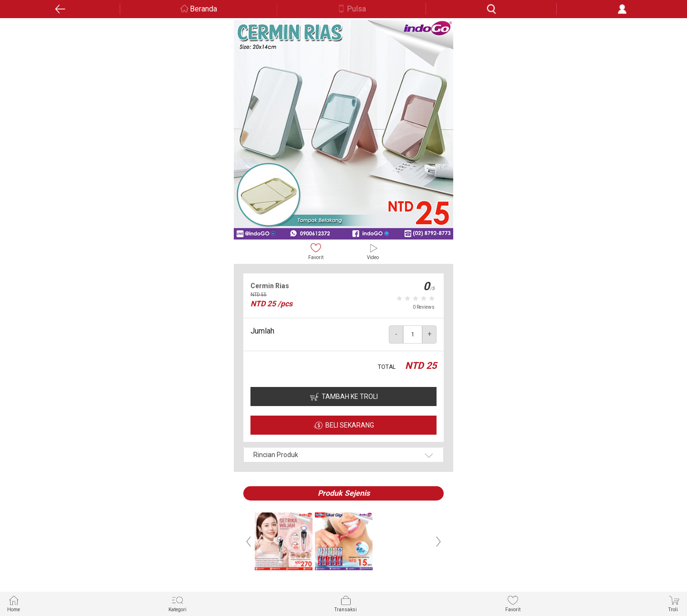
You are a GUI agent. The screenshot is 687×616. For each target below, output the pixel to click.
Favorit (316, 251)
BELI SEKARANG (350, 425)
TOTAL (387, 367)
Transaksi (346, 603)
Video (373, 251)
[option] (343, 130)
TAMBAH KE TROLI (350, 397)
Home (14, 603)
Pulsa (356, 9)
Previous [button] (249, 542)
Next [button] (438, 542)
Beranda (203, 9)
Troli (674, 603)
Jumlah (262, 331)
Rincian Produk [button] (276, 455)
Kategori (177, 603)
